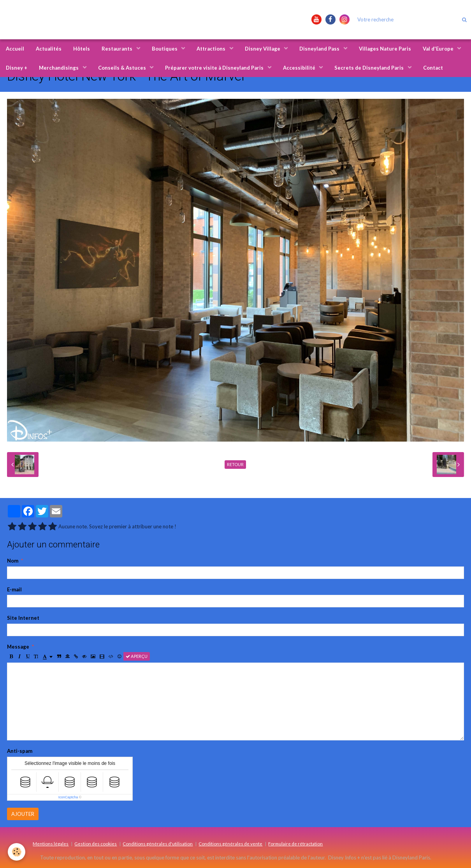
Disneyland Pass (320, 49)
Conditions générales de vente (230, 843)
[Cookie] (17, 852)
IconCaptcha (68, 797)
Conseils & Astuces (123, 68)
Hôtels (82, 49)
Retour (235, 464)
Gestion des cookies (96, 843)
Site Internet (23, 618)
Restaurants (118, 49)
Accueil (15, 49)
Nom (13, 561)
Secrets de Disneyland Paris (370, 68)
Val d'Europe (439, 49)
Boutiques (165, 49)
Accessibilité (300, 68)
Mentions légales (51, 843)
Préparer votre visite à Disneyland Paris (215, 68)
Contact (433, 68)
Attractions (212, 49)
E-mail (14, 589)
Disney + (17, 68)
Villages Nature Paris (385, 49)
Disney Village (263, 49)
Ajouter (23, 814)
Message (18, 647)
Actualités (49, 49)
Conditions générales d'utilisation (158, 843)
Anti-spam (20, 751)
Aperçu (137, 656)
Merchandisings (59, 68)
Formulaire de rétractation (295, 843)
